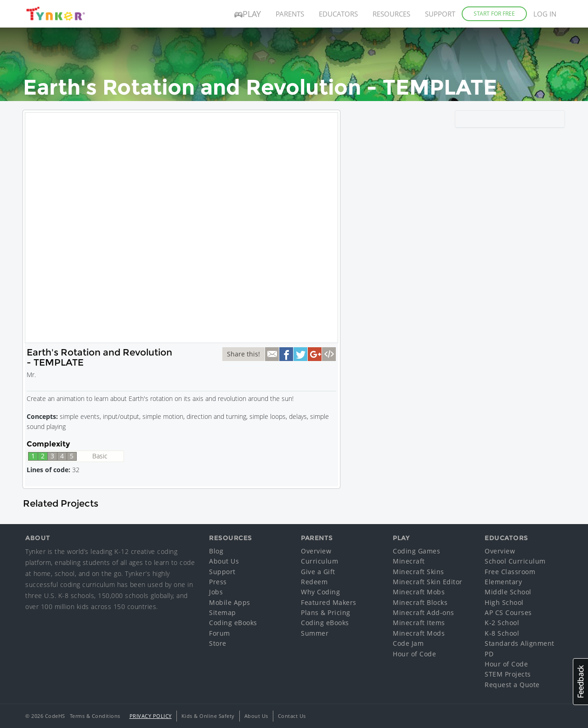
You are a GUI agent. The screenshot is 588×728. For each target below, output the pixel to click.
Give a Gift (318, 572)
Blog (216, 551)
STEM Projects (508, 674)
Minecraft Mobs (419, 592)
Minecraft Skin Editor (428, 582)
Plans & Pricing (326, 612)
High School (504, 602)
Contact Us (292, 716)
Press (218, 582)
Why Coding (320, 592)
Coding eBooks (233, 623)
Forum (220, 633)
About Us (224, 561)
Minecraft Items (419, 623)
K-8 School (502, 633)
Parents (290, 14)
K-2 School (502, 623)
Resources (391, 14)
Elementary (503, 582)
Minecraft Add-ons (424, 612)
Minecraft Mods (419, 633)
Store (218, 643)
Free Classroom (510, 572)
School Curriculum (515, 561)
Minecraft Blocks (420, 602)
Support (440, 14)
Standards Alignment (520, 643)
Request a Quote (512, 685)
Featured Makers (329, 602)
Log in (545, 14)
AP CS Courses (508, 612)
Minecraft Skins (418, 572)
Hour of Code (414, 654)
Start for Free (494, 14)
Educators (338, 14)
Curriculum (319, 561)
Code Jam (408, 643)
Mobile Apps (230, 602)
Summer (315, 633)
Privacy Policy (151, 716)
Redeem (314, 582)
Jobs (216, 592)
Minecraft (409, 561)
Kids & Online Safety (208, 716)
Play (248, 14)
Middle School (508, 592)
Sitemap (223, 612)
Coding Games (416, 551)
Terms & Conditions (95, 716)
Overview (316, 551)
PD (489, 654)
